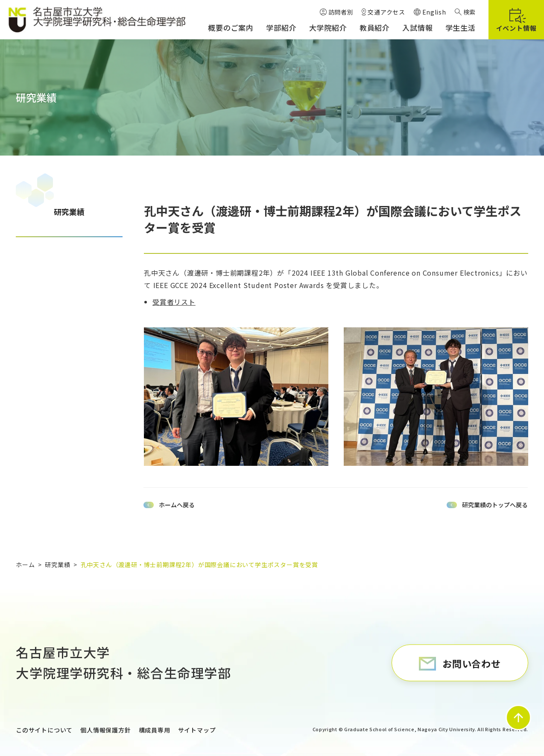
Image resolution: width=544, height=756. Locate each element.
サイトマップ (197, 730)
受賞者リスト (174, 302)
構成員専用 (155, 730)
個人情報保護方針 (105, 730)
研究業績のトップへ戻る (495, 505)
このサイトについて (44, 730)
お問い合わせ (472, 663)
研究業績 (69, 212)
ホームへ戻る (177, 505)
